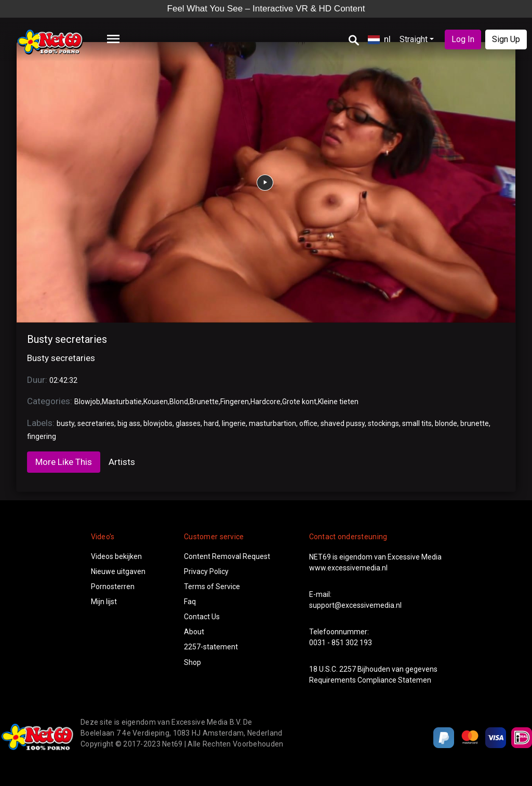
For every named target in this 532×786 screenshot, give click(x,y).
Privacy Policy (206, 571)
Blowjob (87, 402)
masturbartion (272, 423)
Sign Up (506, 39)
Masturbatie (122, 402)
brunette (475, 423)
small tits (417, 423)
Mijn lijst (104, 602)
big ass (129, 423)
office (308, 423)
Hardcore (265, 402)
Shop (192, 662)
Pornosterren (113, 587)
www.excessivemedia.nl (348, 568)
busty (65, 423)
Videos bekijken (116, 556)
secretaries (96, 423)
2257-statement (211, 647)
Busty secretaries (67, 339)
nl (379, 39)
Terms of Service (212, 587)
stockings (383, 423)
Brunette (204, 402)
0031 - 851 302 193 (341, 643)
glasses (188, 423)
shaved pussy (343, 423)
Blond (179, 402)
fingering (42, 436)
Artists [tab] (122, 462)
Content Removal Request (227, 556)
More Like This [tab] (64, 462)
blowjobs (158, 423)
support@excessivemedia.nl (355, 605)
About (194, 632)
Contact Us (202, 617)
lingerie (234, 423)
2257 (348, 669)
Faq (190, 602)
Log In (463, 39)
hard (211, 423)
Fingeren (235, 402)
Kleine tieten (338, 402)
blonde (446, 423)
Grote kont (299, 402)
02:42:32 (63, 380)
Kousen (156, 402)
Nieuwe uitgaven (118, 571)
